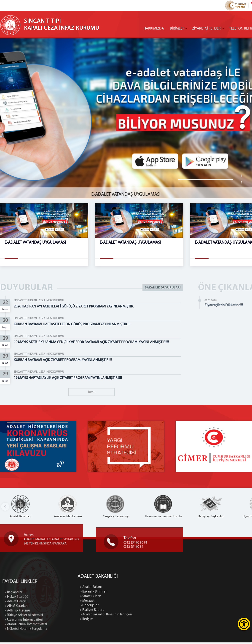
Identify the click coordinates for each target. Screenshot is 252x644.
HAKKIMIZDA (154, 29)
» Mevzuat (118, 603)
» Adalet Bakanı (122, 589)
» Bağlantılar (14, 623)
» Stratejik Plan (121, 598)
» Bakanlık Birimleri (125, 594)
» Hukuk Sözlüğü (17, 628)
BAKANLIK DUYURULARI (163, 288)
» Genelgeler (120, 607)
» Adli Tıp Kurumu (17, 642)
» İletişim (117, 621)
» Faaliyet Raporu (123, 612)
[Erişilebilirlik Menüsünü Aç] (244, 624)
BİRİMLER (177, 29)
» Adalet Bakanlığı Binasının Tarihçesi (137, 616)
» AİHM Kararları (16, 637)
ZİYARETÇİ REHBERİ (207, 29)
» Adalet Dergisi (16, 632)
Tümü (91, 392)
